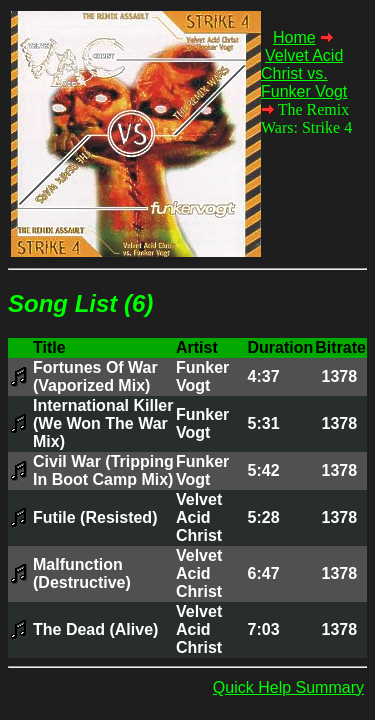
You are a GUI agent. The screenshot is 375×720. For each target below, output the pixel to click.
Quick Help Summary (288, 687)
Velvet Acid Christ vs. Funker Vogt (304, 73)
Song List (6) (80, 303)
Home (294, 37)
